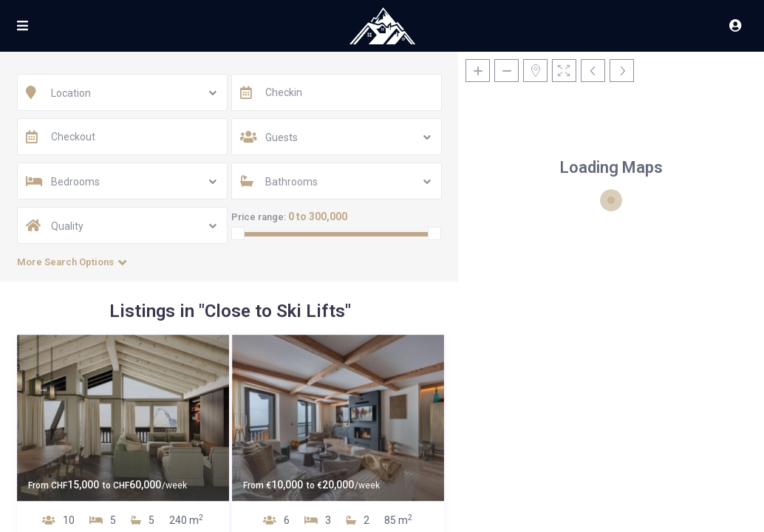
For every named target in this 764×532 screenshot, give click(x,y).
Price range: (259, 217)
